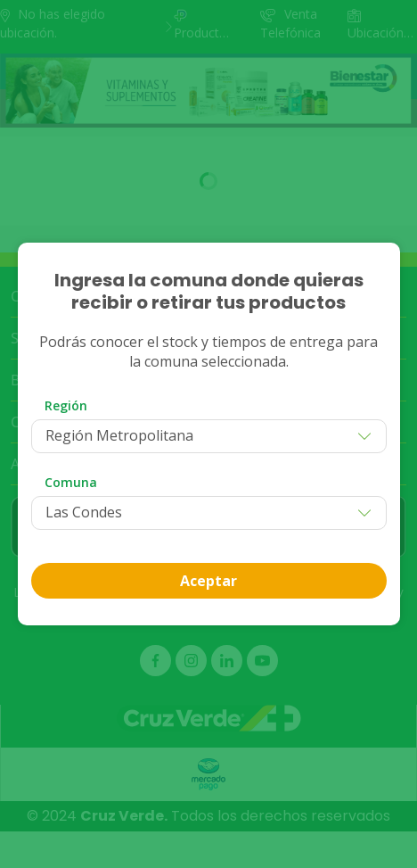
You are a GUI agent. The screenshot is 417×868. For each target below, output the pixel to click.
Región (66, 405)
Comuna (71, 482)
